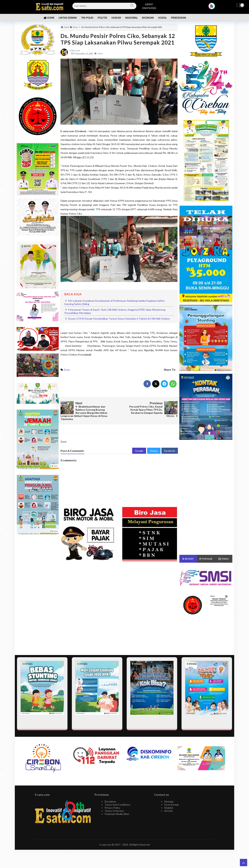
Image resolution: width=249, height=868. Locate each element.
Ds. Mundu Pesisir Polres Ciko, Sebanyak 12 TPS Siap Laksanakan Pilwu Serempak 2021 (118, 39)
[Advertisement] (38, 595)
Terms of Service (114, 811)
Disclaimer (110, 801)
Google (139, 451)
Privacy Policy (112, 808)
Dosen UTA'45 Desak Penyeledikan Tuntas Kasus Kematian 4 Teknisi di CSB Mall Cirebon (119, 319)
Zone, (100, 53)
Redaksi (169, 808)
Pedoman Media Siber (117, 814)
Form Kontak (171, 805)
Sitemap (169, 801)
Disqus (154, 451)
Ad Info (168, 811)
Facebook (170, 451)
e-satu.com (105, 845)
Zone (67, 370)
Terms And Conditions (117, 805)
